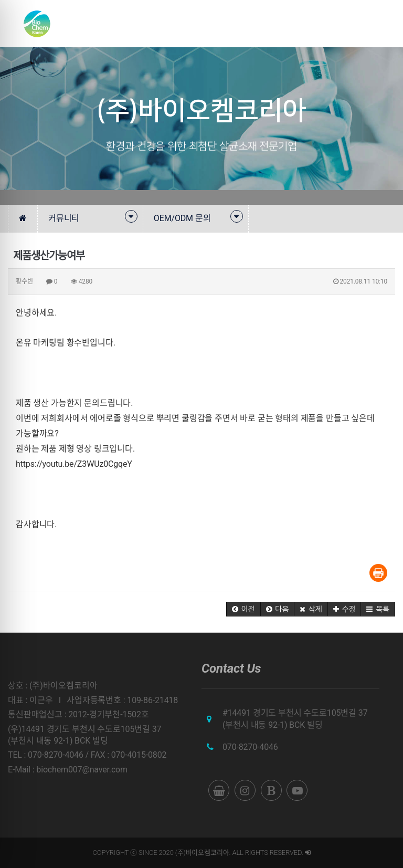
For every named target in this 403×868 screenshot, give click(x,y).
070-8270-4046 (250, 747)
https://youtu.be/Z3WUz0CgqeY (74, 464)
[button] (243, 609)
